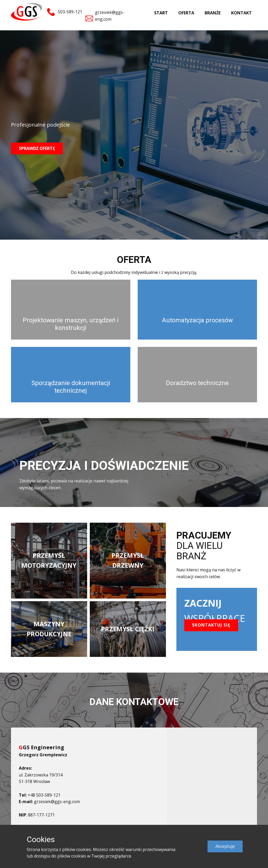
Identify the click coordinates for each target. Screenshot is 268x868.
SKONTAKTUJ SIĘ (211, 625)
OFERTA (186, 13)
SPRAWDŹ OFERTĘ (37, 148)
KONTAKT (241, 13)
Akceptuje (225, 846)
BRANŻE (213, 13)
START (161, 13)
